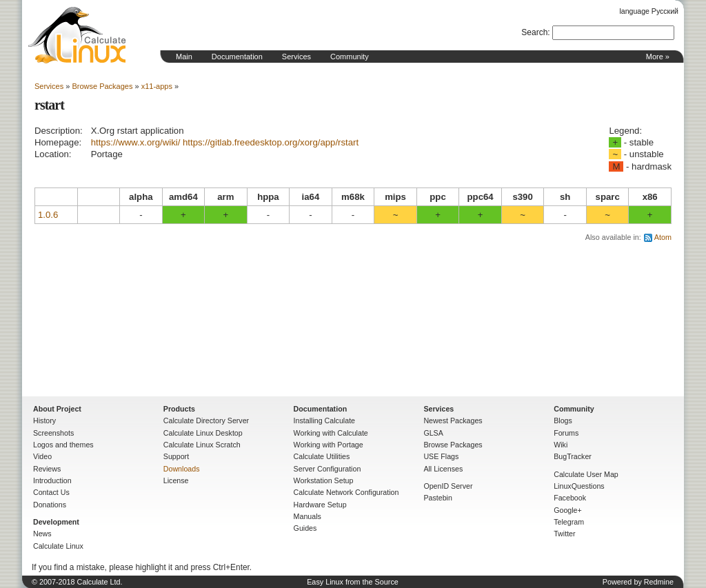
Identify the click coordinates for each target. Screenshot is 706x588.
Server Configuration (327, 469)
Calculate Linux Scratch (202, 445)
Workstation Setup (324, 480)
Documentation (237, 57)
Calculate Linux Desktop (203, 433)
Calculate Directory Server (206, 420)
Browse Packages (102, 86)
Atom (663, 237)
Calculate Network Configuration (346, 492)
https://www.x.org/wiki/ (136, 142)
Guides (305, 528)
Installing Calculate (324, 420)
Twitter (564, 534)
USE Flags (441, 456)
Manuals (307, 516)
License (176, 480)
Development (56, 522)
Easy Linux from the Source (353, 582)
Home (77, 35)
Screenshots (53, 433)
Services (296, 57)
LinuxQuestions (579, 486)
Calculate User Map (586, 474)
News (42, 534)
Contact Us (51, 492)
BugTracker (573, 456)
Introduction (52, 480)
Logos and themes (63, 445)
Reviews (47, 469)
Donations (50, 505)
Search (534, 32)
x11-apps (157, 86)
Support (176, 456)
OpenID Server (448, 486)
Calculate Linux (58, 546)
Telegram (569, 522)
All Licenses (443, 469)
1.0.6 (48, 215)
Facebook (570, 498)
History (44, 420)
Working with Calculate (331, 433)
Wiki (561, 445)
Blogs (563, 420)
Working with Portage (329, 445)
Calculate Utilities (322, 456)
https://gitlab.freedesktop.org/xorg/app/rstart (271, 142)
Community (350, 57)
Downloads (182, 469)
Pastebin (437, 498)
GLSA (433, 433)
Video (42, 456)
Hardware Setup (320, 505)
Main (184, 57)
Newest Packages (453, 420)
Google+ (568, 510)
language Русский (649, 11)
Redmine (659, 582)
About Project (57, 409)
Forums (566, 433)
